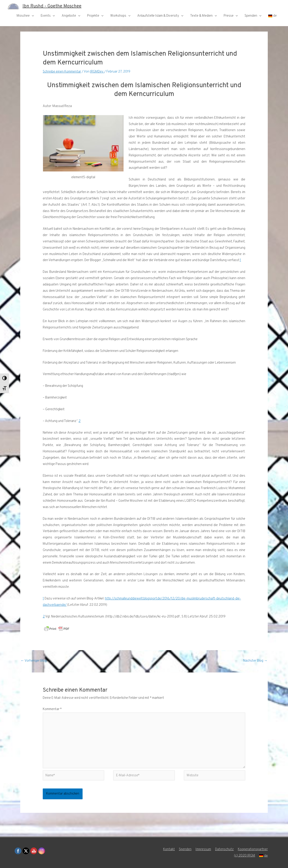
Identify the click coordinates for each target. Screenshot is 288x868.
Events (46, 16)
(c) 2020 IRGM (245, 856)
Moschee (23, 16)
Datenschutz (224, 849)
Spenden (251, 16)
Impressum (203, 849)
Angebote (69, 16)
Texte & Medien (201, 16)
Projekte (93, 16)
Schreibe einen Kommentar (62, 72)
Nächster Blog (255, 661)
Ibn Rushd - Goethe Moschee (52, 6)
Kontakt (169, 849)
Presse (229, 16)
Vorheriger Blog (34, 661)
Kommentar (52, 709)
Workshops (118, 16)
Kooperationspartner (253, 849)
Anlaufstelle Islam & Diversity (158, 16)
